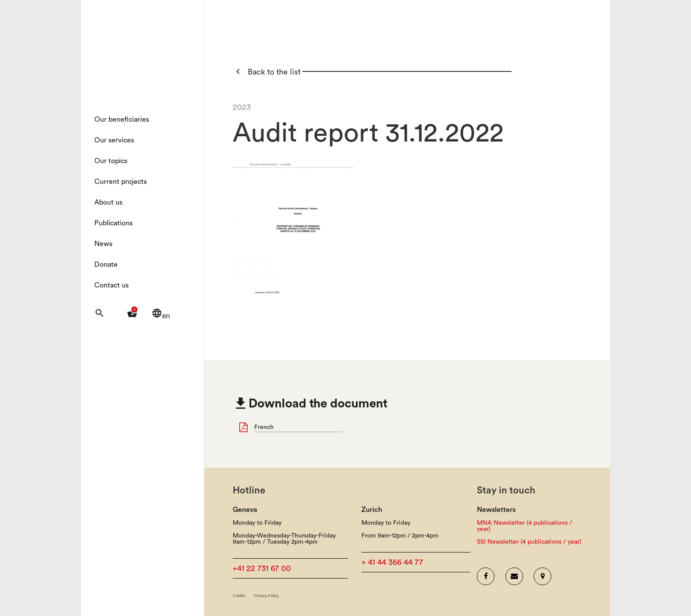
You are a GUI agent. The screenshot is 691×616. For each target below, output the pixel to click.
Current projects (121, 182)
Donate (106, 265)
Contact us (111, 285)
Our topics (111, 161)
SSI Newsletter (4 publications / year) (529, 542)
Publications (113, 223)
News (103, 244)
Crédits (239, 596)
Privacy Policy (266, 596)
